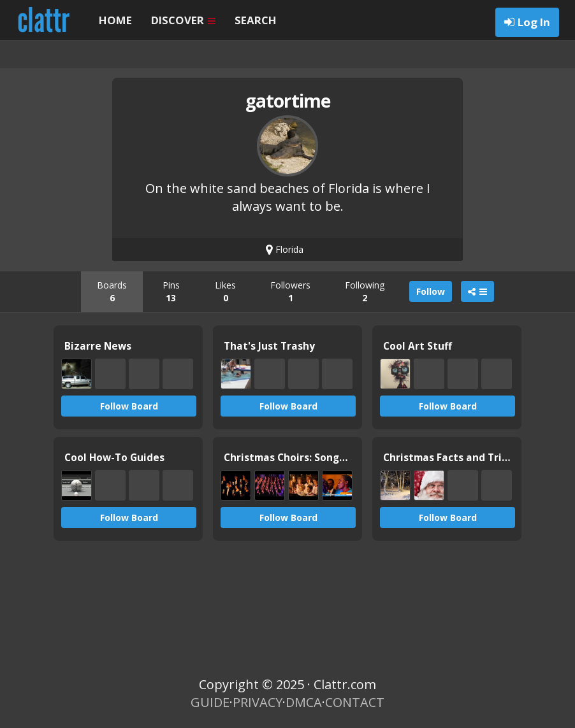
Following (365, 291)
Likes (225, 291)
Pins (171, 291)
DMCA (304, 702)
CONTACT (355, 702)
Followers (290, 291)
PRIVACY (258, 702)
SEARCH (256, 20)
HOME (115, 20)
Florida (285, 249)
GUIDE (210, 702)
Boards (112, 291)
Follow (431, 291)
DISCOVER (183, 20)
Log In (534, 22)
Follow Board (129, 406)
